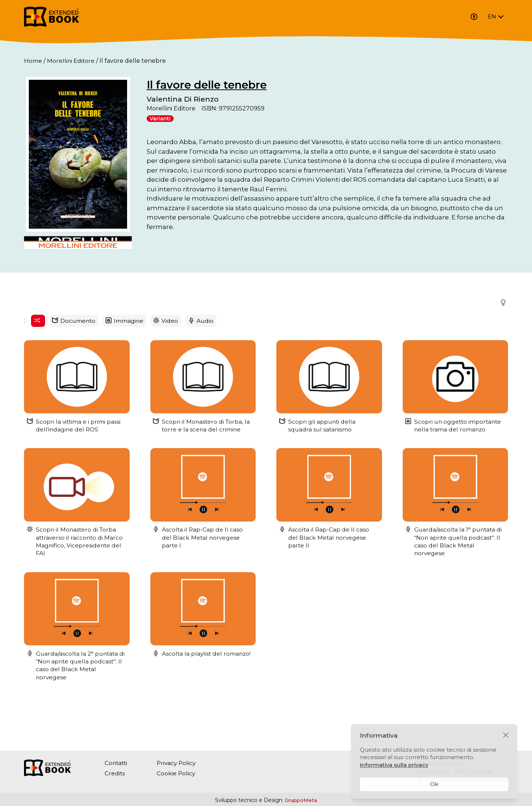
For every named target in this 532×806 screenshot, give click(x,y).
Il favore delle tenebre (229, 85)
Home (33, 61)
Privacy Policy (178, 763)
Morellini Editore (71, 61)
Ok (434, 784)
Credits (115, 773)
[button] (501, 340)
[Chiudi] (506, 735)
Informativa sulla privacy (395, 765)
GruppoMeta (301, 800)
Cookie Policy (178, 773)
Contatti (117, 763)
